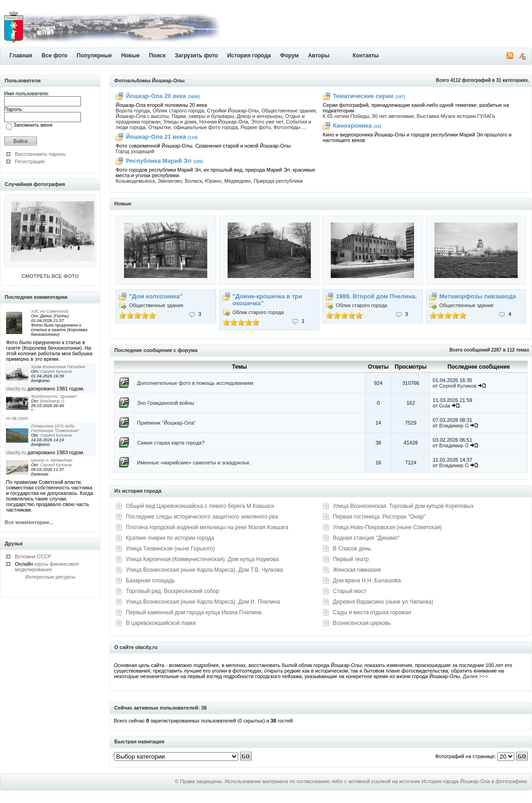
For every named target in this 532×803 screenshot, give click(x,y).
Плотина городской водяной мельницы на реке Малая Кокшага (207, 527)
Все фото (55, 56)
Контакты (366, 56)
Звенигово (170, 181)
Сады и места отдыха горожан (372, 612)
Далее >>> (476, 676)
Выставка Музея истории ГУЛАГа (456, 116)
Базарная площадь (151, 581)
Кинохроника (353, 126)
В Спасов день (352, 549)
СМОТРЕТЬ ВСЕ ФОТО (50, 276)
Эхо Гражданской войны (166, 403)
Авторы (319, 56)
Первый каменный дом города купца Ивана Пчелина (194, 612)
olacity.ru (16, 389)
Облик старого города (178, 111)
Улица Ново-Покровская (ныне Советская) (388, 527)
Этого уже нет (267, 122)
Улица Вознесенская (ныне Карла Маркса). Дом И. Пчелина (203, 602)
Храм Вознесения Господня (58, 367)
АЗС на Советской (50, 311)
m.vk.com (17, 418)
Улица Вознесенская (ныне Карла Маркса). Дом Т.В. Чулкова (204, 570)
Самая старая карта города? (171, 443)
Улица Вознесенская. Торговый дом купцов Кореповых (403, 506)
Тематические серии (363, 96)
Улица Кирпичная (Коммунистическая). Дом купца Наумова (202, 559)
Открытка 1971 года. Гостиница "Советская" (55, 428)
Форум (290, 56)
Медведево (238, 181)
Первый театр (351, 559)
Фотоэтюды (287, 127)
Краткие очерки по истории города (170, 538)
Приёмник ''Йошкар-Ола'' (166, 423)
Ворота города (133, 111)
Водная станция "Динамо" (366, 538)
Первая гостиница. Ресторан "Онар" (380, 517)
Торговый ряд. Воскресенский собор (173, 591)
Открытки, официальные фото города (193, 127)
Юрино (213, 181)
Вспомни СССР (33, 556)
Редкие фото (256, 127)
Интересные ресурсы (50, 577)
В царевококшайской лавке (161, 623)
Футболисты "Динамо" (54, 396)
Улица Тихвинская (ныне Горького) (170, 549)
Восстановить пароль (40, 154)
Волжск (193, 181)
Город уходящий (135, 151)
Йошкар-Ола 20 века (156, 96)
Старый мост (350, 591)
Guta (445, 406)
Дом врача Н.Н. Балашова (367, 581)
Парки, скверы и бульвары (203, 116)
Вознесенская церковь (362, 623)
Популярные (94, 56)
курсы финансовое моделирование (47, 567)
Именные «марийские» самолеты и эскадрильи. (194, 463)
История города (249, 56)
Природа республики (278, 181)
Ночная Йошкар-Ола (224, 122)
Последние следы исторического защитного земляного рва (202, 517)
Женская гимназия (357, 570)
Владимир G (53, 401)
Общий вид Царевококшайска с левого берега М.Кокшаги (200, 506)
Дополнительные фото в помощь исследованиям (195, 383)
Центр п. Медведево (52, 460)
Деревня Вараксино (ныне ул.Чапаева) (383, 602)
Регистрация (30, 161)
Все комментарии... (29, 522)
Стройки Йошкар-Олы (233, 111)
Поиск (157, 56)
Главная (21, 56)
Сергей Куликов (56, 371)
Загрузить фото (196, 56)
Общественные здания (288, 111)
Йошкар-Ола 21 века (156, 137)
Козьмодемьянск (135, 181)
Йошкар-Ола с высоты (142, 116)
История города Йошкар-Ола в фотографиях (474, 781)
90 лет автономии (393, 116)
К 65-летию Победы (346, 116)
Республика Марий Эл (159, 161)
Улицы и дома (180, 122)
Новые (130, 56)
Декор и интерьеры (260, 116)
